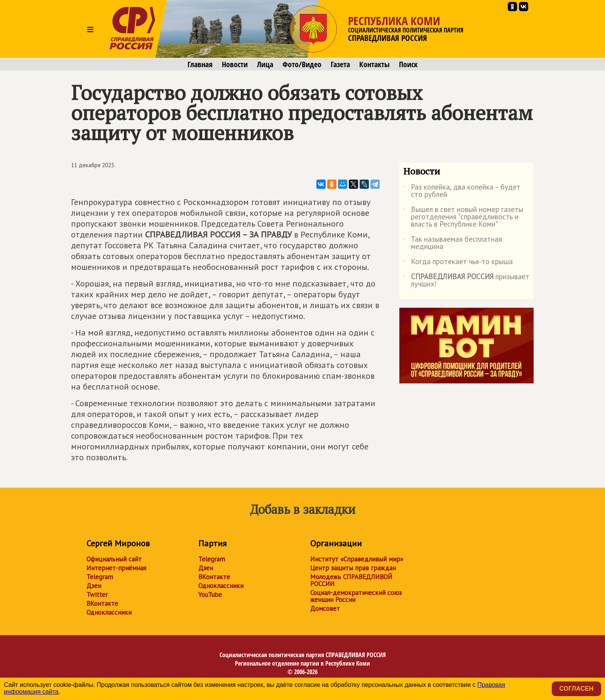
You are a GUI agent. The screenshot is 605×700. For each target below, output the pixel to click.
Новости (235, 64)
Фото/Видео (302, 64)
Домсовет (325, 608)
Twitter (97, 595)
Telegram (100, 577)
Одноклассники (109, 612)
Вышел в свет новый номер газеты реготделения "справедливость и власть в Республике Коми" (463, 217)
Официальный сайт (114, 559)
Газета (340, 64)
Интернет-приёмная (116, 568)
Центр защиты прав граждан (353, 568)
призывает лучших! (466, 281)
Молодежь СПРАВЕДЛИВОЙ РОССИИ (351, 580)
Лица (265, 64)
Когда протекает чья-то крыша (458, 263)
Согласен (576, 689)
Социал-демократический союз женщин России (356, 596)
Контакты (374, 64)
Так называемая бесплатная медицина (453, 243)
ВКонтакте (102, 603)
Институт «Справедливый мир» (357, 559)
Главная (200, 64)
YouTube (210, 595)
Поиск (408, 64)
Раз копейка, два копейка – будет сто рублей (462, 191)
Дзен (94, 586)
